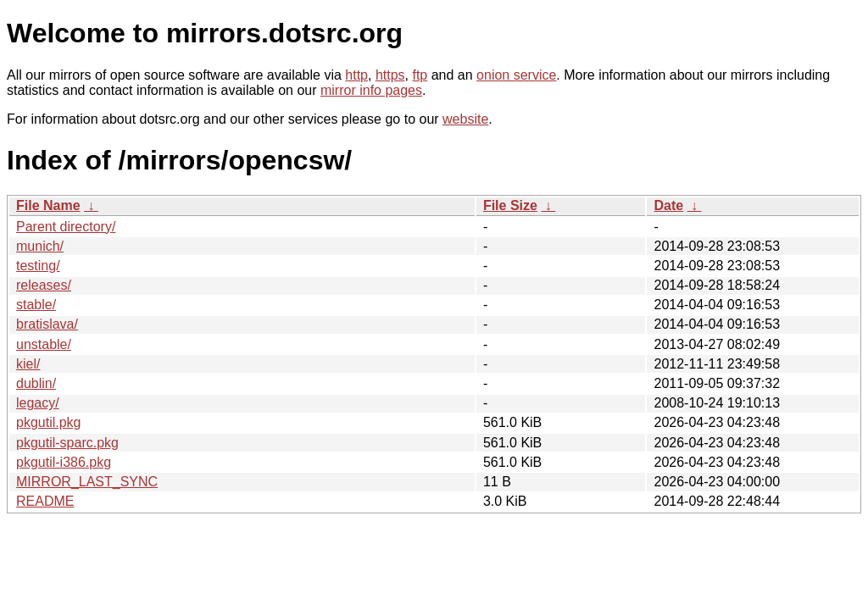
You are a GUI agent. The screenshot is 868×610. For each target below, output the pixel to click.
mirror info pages (371, 90)
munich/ (40, 246)
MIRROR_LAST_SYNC (87, 482)
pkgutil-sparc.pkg (67, 443)
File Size (510, 205)
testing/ (38, 266)
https (390, 75)
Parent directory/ (66, 227)
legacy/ (38, 403)
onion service (516, 75)
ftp (420, 75)
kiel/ (28, 364)
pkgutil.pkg (49, 422)
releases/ (44, 285)
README (45, 501)
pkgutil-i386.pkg (64, 462)
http (356, 75)
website (465, 119)
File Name (48, 205)
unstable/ (44, 344)
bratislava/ (47, 324)
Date (668, 205)
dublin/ (36, 383)
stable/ (36, 305)
